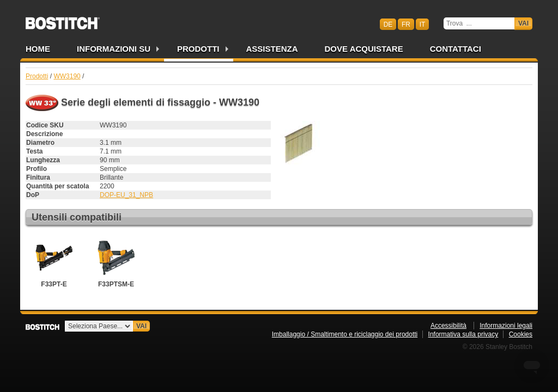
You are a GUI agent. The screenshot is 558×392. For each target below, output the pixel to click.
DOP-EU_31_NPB (126, 195)
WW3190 (67, 76)
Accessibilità (448, 326)
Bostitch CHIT (63, 20)
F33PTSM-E (116, 262)
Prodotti (198, 49)
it (423, 24)
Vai (523, 23)
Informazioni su (114, 49)
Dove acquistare (364, 49)
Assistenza (272, 49)
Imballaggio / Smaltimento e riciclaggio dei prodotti (345, 334)
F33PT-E (54, 262)
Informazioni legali (506, 326)
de (388, 24)
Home (38, 49)
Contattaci (456, 49)
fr (406, 24)
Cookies (521, 334)
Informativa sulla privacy (463, 334)
